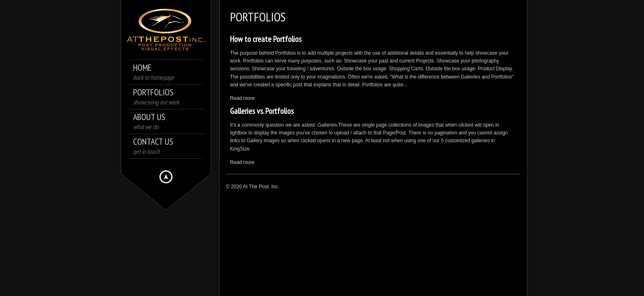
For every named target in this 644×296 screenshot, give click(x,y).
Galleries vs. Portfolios (262, 111)
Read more (242, 98)
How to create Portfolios (266, 39)
